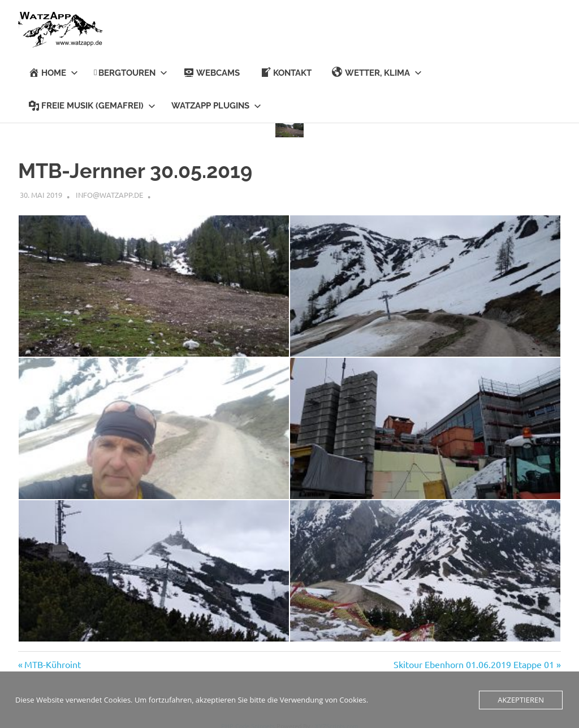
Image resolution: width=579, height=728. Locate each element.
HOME (53, 72)
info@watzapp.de (109, 192)
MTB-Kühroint (52, 662)
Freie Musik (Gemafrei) (92, 106)
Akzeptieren (521, 700)
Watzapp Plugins (216, 106)
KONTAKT (286, 72)
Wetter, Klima (377, 72)
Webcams (211, 72)
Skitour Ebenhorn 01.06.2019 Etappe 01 (474, 662)
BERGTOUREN (131, 73)
